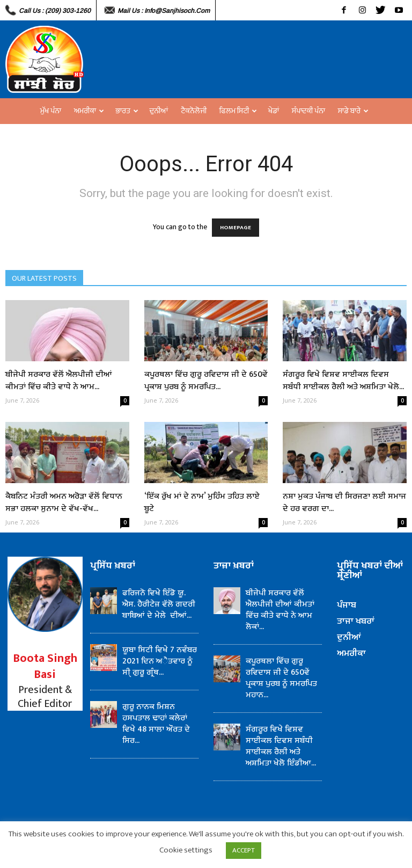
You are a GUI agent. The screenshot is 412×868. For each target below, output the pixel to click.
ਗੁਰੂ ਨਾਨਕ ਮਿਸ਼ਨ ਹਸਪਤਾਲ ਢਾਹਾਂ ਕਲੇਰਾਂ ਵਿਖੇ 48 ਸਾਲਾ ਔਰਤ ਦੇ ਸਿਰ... (156, 724)
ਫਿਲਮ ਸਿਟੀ (238, 111)
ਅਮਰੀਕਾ (89, 111)
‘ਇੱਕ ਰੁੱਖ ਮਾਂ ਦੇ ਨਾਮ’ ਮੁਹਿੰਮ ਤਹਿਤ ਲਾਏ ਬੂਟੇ (202, 502)
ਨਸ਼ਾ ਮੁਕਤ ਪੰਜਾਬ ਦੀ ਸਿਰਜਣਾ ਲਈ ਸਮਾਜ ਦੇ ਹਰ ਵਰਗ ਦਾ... (344, 502)
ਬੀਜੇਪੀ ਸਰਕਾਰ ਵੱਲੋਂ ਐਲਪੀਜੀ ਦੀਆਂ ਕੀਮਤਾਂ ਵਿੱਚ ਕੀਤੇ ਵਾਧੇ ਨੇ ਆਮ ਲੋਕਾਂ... (280, 610)
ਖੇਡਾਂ (274, 111)
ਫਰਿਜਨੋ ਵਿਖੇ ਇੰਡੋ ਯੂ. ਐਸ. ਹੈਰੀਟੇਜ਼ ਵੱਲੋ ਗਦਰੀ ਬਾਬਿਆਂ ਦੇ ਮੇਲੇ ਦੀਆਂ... (159, 604)
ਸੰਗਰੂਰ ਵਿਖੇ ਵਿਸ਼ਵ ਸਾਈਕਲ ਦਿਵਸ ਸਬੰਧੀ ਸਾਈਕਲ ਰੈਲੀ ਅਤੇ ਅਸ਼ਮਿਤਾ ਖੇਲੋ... (343, 381)
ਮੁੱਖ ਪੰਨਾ (51, 111)
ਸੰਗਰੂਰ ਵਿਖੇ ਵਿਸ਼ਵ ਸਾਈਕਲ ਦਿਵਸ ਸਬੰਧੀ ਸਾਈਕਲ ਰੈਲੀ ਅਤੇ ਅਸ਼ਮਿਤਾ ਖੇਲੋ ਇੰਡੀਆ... (281, 746)
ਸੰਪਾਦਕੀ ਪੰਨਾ (308, 111)
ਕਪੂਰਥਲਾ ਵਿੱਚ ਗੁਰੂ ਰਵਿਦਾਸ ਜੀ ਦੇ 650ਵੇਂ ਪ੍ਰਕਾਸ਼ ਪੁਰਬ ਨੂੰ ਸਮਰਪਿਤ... (206, 381)
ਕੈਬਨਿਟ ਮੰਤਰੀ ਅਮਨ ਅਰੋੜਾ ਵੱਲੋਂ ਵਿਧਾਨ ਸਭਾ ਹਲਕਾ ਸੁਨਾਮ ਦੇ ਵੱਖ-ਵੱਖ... (64, 502)
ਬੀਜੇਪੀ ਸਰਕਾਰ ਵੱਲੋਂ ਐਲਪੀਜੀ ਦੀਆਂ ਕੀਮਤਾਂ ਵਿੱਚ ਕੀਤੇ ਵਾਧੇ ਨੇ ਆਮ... (59, 381)
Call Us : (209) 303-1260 (55, 11)
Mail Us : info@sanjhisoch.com (164, 11)
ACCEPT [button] (244, 850)
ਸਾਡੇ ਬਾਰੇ (353, 111)
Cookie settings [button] (186, 850)
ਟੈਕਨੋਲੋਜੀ (194, 111)
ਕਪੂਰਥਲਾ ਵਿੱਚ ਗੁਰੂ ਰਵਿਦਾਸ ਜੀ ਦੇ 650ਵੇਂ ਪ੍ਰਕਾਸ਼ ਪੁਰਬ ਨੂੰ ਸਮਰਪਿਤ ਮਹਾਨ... (281, 678)
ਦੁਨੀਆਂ (159, 111)
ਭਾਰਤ (127, 111)
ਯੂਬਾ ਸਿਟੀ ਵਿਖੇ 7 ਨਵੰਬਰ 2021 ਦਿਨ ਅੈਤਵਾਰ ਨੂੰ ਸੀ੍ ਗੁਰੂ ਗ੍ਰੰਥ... (160, 661)
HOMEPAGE (236, 228)
